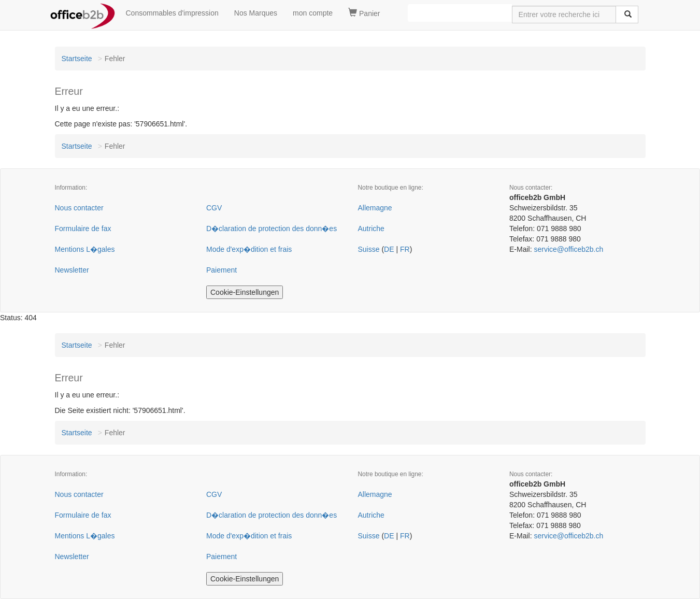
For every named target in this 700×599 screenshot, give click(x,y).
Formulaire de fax (83, 229)
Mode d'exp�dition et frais (249, 249)
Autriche (371, 229)
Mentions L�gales (85, 249)
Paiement (222, 270)
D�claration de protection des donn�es (272, 229)
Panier (364, 13)
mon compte (313, 13)
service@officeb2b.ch (568, 249)
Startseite (77, 59)
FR (405, 249)
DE (389, 249)
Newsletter (72, 270)
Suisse (369, 249)
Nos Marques (256, 13)
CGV (214, 208)
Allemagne (375, 208)
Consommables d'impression (172, 13)
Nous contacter (79, 208)
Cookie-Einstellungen (245, 292)
